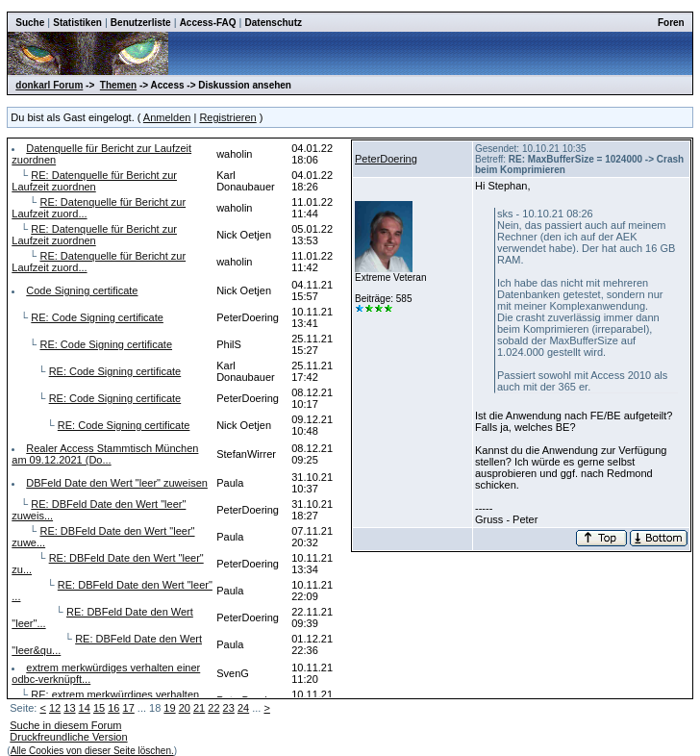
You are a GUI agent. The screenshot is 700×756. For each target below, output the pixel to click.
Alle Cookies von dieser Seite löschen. (92, 751)
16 (113, 708)
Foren (671, 23)
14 (85, 708)
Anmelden (167, 117)
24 (243, 708)
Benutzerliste (141, 23)
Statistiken (77, 23)
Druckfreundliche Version (68, 737)
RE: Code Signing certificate (97, 317)
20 (185, 708)
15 (99, 708)
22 (213, 708)
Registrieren (227, 117)
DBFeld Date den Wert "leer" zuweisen (117, 483)
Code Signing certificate (82, 290)
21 (199, 708)
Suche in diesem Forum (65, 725)
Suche (30, 23)
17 (129, 708)
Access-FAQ (208, 23)
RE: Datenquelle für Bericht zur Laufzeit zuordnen (94, 181)
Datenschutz (274, 23)
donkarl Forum (49, 85)
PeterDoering (386, 159)
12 (55, 708)
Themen (118, 85)
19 (169, 708)
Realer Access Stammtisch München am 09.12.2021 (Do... (105, 454)
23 (229, 708)
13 (69, 708)
